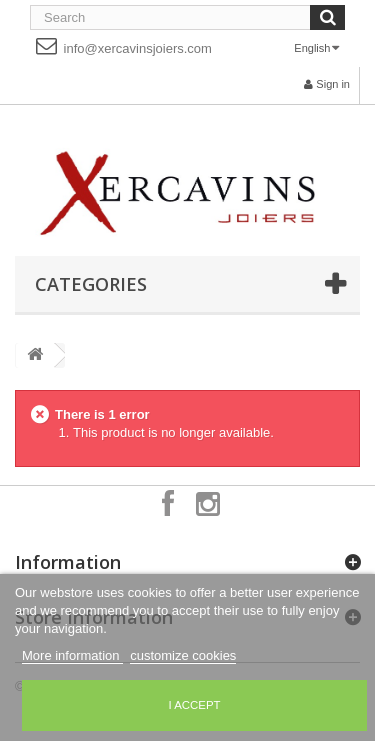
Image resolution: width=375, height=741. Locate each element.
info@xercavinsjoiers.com (124, 45)
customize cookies (183, 655)
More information (72, 655)
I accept (194, 705)
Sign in (327, 84)
